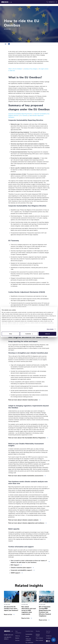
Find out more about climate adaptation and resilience (26, 523)
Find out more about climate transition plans (23, 400)
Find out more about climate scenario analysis (23, 520)
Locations (48, 638)
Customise (29, 334)
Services (17, 640)
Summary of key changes (30, 69)
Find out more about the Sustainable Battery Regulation (27, 438)
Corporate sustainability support (21, 570)
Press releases (39, 638)
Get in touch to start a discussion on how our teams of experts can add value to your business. (29, 561)
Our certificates (29, 643)
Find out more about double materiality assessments (26, 476)
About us (18, 636)
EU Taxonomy (24, 116)
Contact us (52, 2)
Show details (50, 329)
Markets (17, 638)
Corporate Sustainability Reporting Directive (20, 114)
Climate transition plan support (21, 568)
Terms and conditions (28, 640)
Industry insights (38, 635)
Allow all (47, 334)
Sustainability (29, 634)
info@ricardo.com (9, 635)
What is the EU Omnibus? (16, 69)
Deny (11, 334)
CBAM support (15, 573)
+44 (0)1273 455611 (8, 638)
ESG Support (15, 565)
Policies (27, 637)
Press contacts (39, 640)
